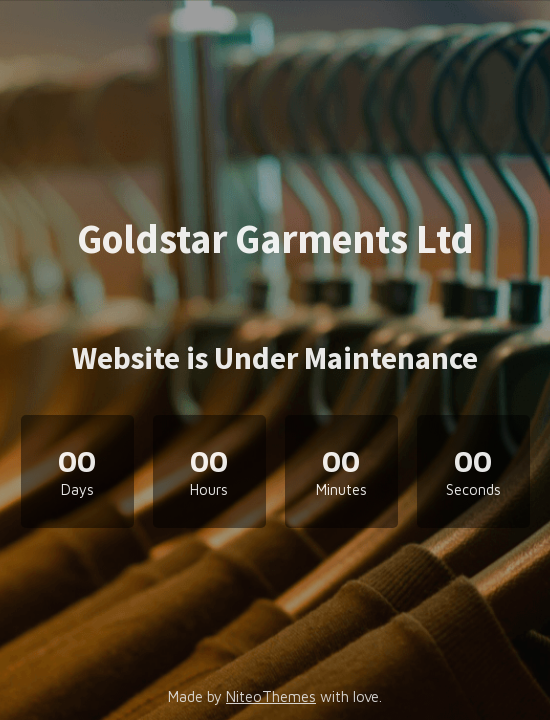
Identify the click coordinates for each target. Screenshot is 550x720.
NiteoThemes (271, 696)
